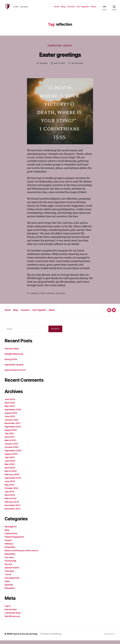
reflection (51, 297)
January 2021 (11, 447)
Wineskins (10, 592)
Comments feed (13, 617)
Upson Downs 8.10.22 (15, 374)
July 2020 (10, 461)
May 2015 (9, 488)
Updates (68, 49)
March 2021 (10, 444)
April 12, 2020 (59, 67)
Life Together (83, 8)
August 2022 (11, 417)
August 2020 (11, 458)
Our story (9, 561)
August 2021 (11, 434)
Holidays (9, 547)
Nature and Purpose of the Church (21, 554)
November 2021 (12, 427)
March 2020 (11, 475)
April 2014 (10, 499)
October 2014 (11, 492)
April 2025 (10, 406)
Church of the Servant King (26, 638)
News (94, 8)
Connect (71, 8)
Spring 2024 (11, 363)
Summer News (12, 352)
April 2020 (10, 471)
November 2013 (12, 512)
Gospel (8, 544)
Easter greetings (60, 58)
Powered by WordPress (53, 638)
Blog (63, 8)
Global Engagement (14, 541)
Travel (8, 578)
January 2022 (11, 424)
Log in (7, 610)
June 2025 (10, 403)
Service (8, 568)
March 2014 (10, 502)
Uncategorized (12, 582)
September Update (14, 368)
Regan (44, 67)
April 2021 (10, 441)
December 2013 (12, 509)
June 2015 (10, 485)
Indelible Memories (14, 358)
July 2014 (9, 495)
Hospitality (10, 551)
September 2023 (13, 413)
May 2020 (10, 468)
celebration (35, 297)
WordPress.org (12, 620)
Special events (12, 571)
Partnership (10, 565)
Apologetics (11, 530)
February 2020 (12, 478)
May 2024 (10, 410)
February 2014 (12, 506)
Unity (7, 585)
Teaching (9, 575)
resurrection (61, 297)
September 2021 (13, 430)
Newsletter (10, 558)
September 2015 (13, 482)
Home (57, 8)
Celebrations (55, 49)
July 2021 (9, 437)
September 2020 (13, 454)
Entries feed (11, 613)
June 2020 (10, 465)
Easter (43, 297)
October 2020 (11, 451)
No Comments (78, 67)
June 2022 (10, 420)
